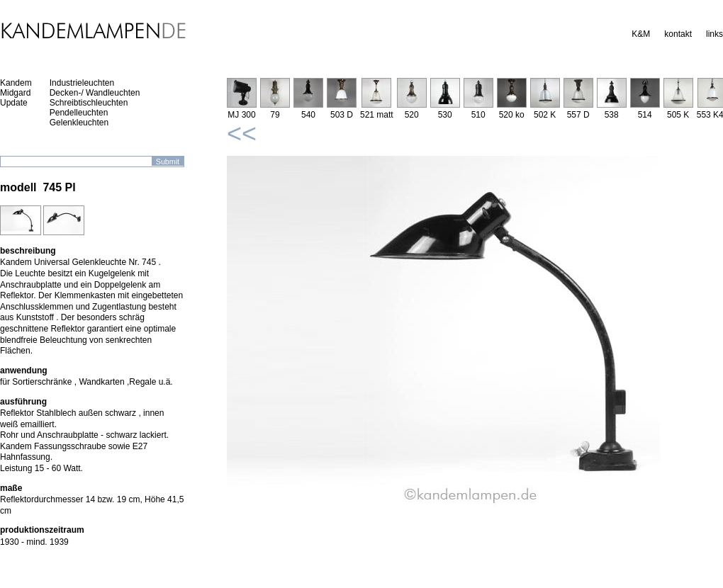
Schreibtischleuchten (89, 103)
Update (14, 103)
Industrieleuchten (82, 83)
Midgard (15, 93)
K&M (641, 34)
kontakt (678, 34)
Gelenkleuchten (79, 123)
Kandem (16, 83)
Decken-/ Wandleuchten (95, 93)
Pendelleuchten (79, 113)
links (714, 34)
